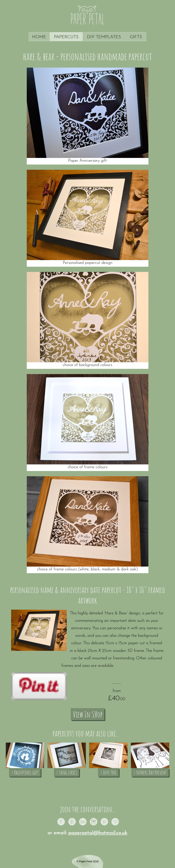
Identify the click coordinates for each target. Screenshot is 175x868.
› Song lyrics (67, 772)
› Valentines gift (25, 772)
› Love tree (108, 772)
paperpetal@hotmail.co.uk (98, 833)
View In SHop (88, 714)
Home (39, 37)
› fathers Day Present (150, 772)
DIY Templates (104, 37)
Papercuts (66, 37)
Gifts (136, 37)
